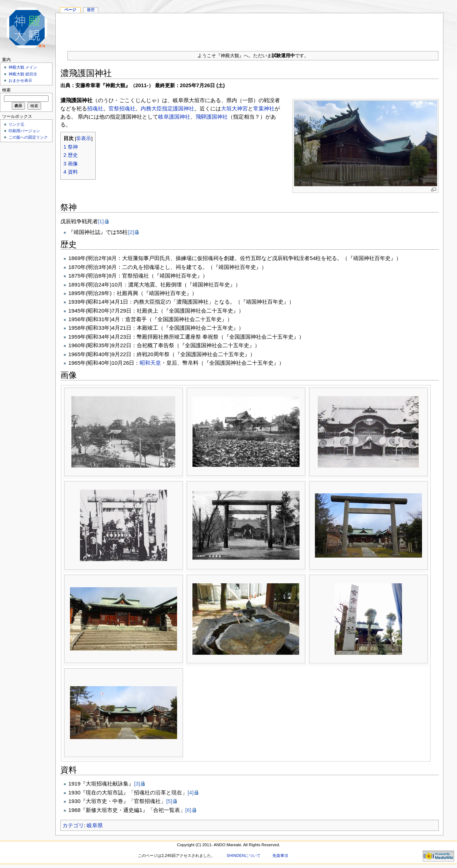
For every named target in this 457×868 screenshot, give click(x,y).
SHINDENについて (244, 855)
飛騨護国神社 (212, 117)
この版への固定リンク (28, 137)
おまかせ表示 (20, 80)
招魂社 (95, 108)
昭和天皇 (150, 363)
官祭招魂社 (122, 108)
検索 (6, 90)
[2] (131, 232)
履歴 (91, 10)
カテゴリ (73, 825)
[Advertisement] (250, 29)
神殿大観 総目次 (23, 74)
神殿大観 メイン (23, 67)
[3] (137, 784)
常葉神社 (264, 108)
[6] (188, 810)
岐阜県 (95, 825)
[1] (101, 221)
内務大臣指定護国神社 (167, 108)
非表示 (84, 138)
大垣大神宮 (234, 108)
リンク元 (16, 124)
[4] (190, 792)
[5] (169, 801)
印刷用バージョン (24, 131)
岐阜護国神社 (174, 117)
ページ (70, 10)
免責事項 (280, 855)
